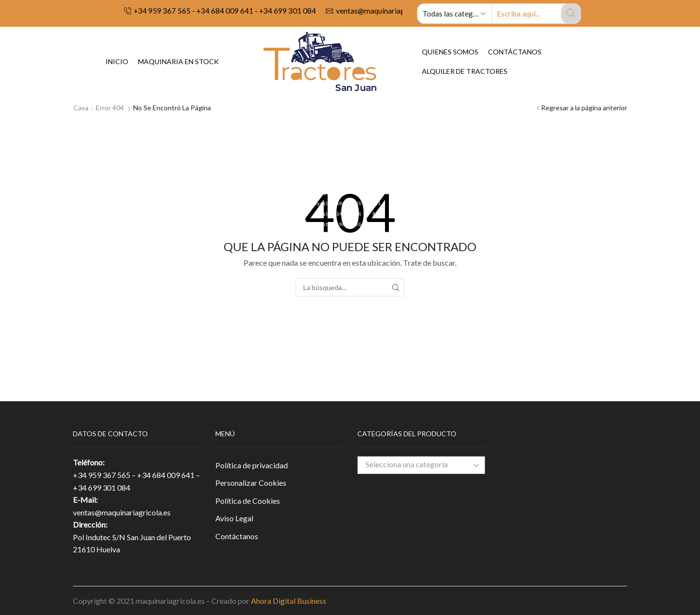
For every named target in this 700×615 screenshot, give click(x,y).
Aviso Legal (234, 518)
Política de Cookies (248, 501)
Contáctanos (515, 52)
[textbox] (414, 465)
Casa (81, 108)
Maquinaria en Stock (178, 61)
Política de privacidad (252, 465)
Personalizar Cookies (251, 483)
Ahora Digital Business (289, 601)
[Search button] (571, 14)
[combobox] (421, 465)
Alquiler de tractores (465, 71)
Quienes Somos (450, 52)
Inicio (117, 61)
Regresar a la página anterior (584, 108)
